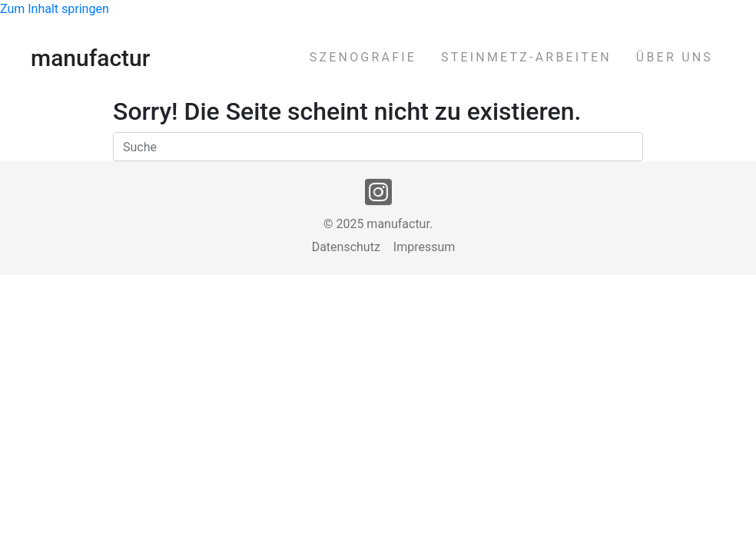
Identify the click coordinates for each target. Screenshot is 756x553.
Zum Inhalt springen (55, 9)
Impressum (424, 247)
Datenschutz (346, 247)
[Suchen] (378, 147)
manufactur (90, 58)
